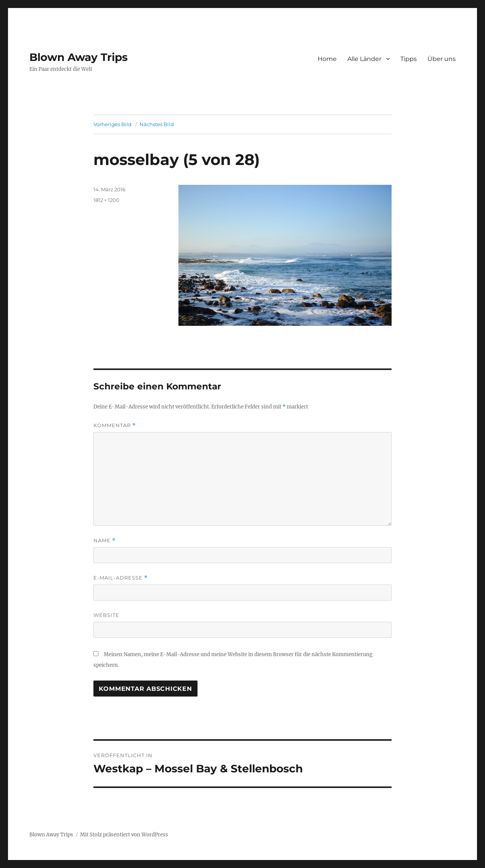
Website (106, 615)
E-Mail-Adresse (120, 578)
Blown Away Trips (79, 57)
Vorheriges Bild (112, 124)
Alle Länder (364, 59)
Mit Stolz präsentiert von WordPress (124, 835)
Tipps (409, 59)
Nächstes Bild (157, 124)
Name (104, 540)
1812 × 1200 (106, 200)
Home (327, 59)
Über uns (442, 59)
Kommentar (115, 425)
